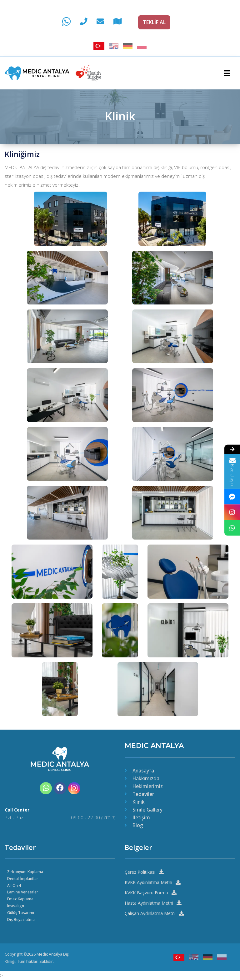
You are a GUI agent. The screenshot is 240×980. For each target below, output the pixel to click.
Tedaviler (143, 794)
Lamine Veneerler (24, 892)
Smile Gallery (147, 809)
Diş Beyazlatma (21, 919)
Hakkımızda (146, 778)
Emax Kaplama (20, 899)
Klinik (138, 802)
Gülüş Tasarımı (21, 912)
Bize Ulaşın (232, 471)
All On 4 (14, 885)
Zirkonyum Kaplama (25, 871)
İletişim (141, 817)
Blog (138, 825)
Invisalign (16, 905)
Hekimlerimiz (148, 786)
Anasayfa (143, 770)
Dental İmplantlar (23, 878)
